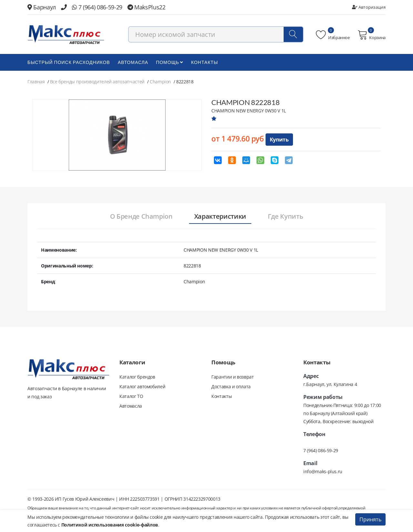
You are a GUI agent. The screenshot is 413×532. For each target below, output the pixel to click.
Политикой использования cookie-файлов (110, 525)
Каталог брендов (137, 377)
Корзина (372, 35)
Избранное (333, 35)
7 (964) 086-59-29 (97, 7)
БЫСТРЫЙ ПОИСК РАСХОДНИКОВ (69, 62)
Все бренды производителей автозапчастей (97, 82)
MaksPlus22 (146, 7)
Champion (160, 82)
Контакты (205, 62)
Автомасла (133, 62)
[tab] (141, 217)
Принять (370, 519)
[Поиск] (293, 34)
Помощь (170, 62)
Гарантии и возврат (233, 377)
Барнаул (42, 7)
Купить (279, 140)
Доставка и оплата (231, 386)
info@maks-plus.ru (323, 471)
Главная (36, 82)
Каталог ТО (131, 396)
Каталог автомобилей (142, 386)
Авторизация (369, 7)
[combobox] (216, 34)
